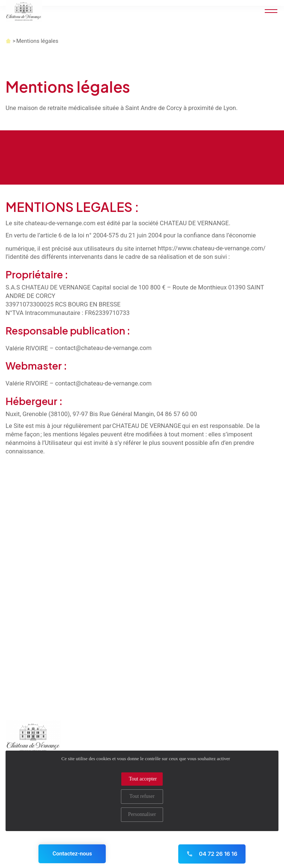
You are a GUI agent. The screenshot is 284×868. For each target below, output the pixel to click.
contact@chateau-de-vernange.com (103, 348)
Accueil (8, 41)
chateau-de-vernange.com (60, 223)
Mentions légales (37, 41)
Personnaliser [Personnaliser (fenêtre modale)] (142, 814)
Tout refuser (142, 796)
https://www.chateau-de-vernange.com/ (212, 248)
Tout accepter (143, 779)
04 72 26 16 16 (212, 854)
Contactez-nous (72, 854)
